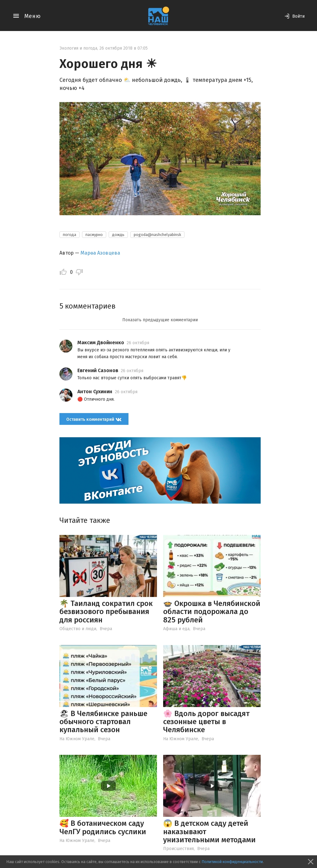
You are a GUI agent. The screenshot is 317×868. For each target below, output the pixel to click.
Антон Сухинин (95, 392)
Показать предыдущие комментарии (160, 320)
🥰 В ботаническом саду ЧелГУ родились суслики (103, 827)
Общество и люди (78, 629)
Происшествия (178, 849)
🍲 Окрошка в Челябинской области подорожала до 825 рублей (212, 612)
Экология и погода (78, 48)
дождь (118, 235)
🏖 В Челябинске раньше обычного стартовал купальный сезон (103, 722)
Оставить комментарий (94, 419)
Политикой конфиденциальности (232, 862)
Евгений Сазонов (98, 370)
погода (69, 235)
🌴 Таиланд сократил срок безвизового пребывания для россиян (106, 612)
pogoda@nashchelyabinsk (157, 235)
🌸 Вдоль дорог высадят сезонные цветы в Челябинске (206, 722)
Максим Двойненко (101, 343)
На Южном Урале (77, 739)
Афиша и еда (176, 629)
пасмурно (94, 235)
